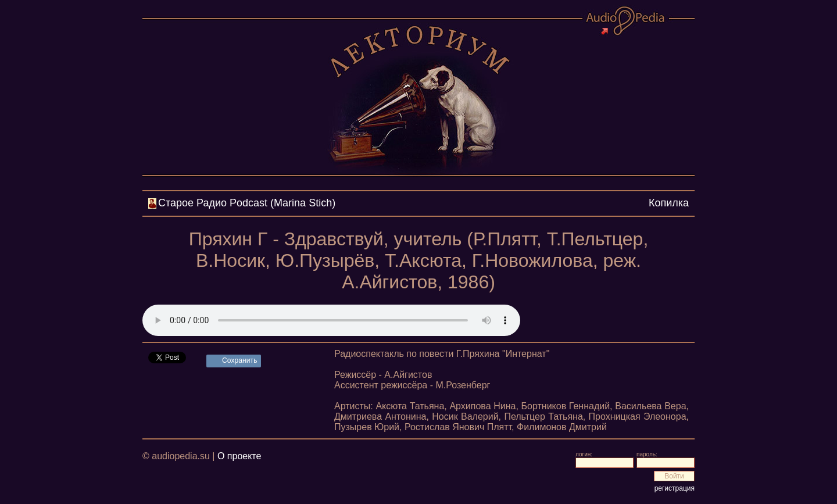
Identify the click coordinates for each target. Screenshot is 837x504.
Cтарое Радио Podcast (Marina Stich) (247, 203)
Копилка (669, 203)
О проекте (239, 456)
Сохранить (240, 360)
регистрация (675, 488)
